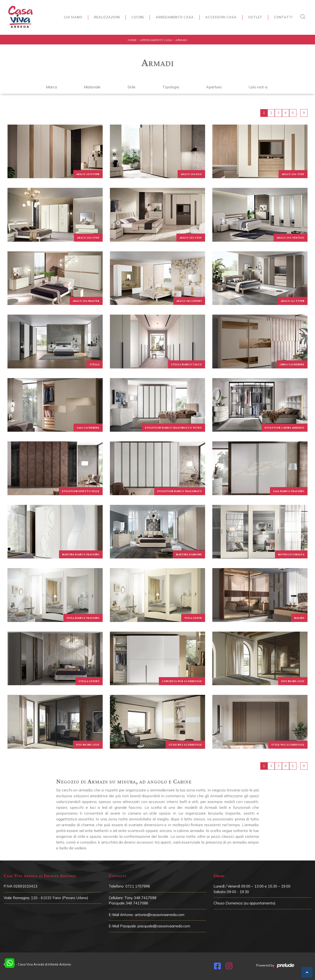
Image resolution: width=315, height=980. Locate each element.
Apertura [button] (214, 87)
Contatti (283, 17)
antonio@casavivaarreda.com (160, 915)
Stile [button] (131, 87)
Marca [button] (51, 87)
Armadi (181, 40)
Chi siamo (73, 17)
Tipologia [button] (171, 87)
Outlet (255, 17)
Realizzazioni (107, 17)
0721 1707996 (138, 886)
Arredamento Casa (175, 17)
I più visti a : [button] (259, 87)
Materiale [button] (92, 87)
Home (132, 40)
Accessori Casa (221, 17)
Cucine (138, 17)
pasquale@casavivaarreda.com (164, 926)
